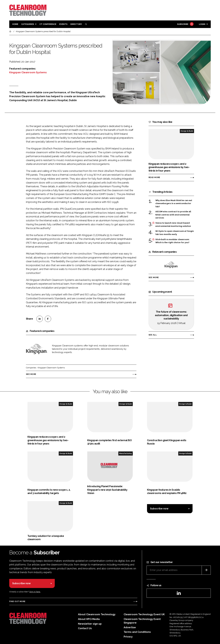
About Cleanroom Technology (97, 614)
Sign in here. (35, 592)
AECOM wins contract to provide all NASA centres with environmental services (173, 215)
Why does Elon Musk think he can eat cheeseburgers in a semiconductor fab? (174, 204)
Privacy (128, 637)
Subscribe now (159, 509)
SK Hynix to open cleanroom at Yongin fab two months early (175, 233)
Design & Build (187, 131)
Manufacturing (125, 453)
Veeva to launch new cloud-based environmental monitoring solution (173, 225)
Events (63, 24)
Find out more (17, 601)
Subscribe (185, 24)
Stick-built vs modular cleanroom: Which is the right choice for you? (172, 241)
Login (202, 24)
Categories (28, 24)
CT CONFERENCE (48, 24)
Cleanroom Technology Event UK (144, 614)
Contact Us (85, 628)
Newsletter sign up (90, 624)
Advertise (130, 627)
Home (15, 24)
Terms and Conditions (137, 632)
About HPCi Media (89, 619)
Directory (76, 24)
